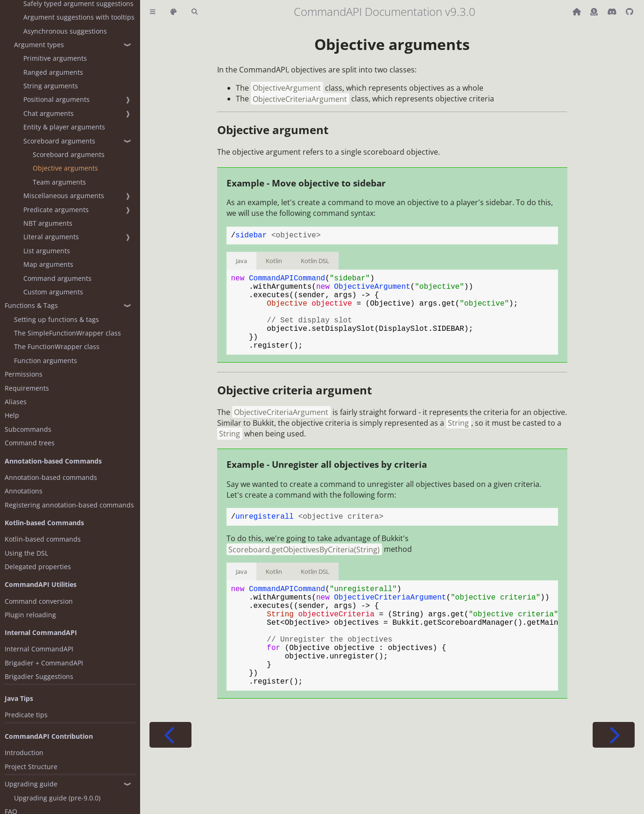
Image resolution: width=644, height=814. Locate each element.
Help (12, 415)
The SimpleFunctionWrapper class (67, 333)
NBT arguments (48, 223)
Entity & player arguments (64, 127)
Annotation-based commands (51, 477)
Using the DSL (26, 553)
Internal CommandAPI (39, 649)
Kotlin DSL (315, 263)
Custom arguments (53, 292)
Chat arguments (49, 113)
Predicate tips (26, 715)
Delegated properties (38, 567)
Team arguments (59, 182)
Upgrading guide (31, 784)
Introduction (24, 753)
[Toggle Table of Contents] (153, 12)
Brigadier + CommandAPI (44, 663)
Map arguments (48, 264)
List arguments (47, 251)
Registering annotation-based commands (69, 505)
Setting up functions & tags (57, 319)
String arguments (51, 86)
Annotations (24, 491)
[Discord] (613, 12)
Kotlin (274, 263)
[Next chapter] (614, 778)
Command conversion (39, 601)
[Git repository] (630, 12)
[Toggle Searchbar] (195, 12)
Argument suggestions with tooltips (79, 17)
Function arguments (46, 361)
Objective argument (273, 130)
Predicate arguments (56, 210)
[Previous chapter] (170, 778)
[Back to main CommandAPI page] (578, 12)
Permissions (24, 374)
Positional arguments (57, 99)
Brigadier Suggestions (39, 676)
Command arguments (57, 278)
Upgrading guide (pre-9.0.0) (57, 798)
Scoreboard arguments (59, 141)
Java (241, 263)
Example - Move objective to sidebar (306, 183)
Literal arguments (51, 237)
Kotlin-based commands (43, 539)
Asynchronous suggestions (65, 31)
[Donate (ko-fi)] (595, 12)
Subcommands (28, 429)
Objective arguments (65, 168)
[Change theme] (173, 12)
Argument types (39, 45)
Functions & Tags (31, 305)
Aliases (16, 402)
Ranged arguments (53, 72)
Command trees (30, 443)
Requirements (27, 388)
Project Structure (31, 767)
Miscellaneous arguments (64, 196)
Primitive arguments (55, 58)
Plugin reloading (30, 615)
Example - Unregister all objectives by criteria (327, 483)
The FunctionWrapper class (57, 346)
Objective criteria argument (294, 409)
